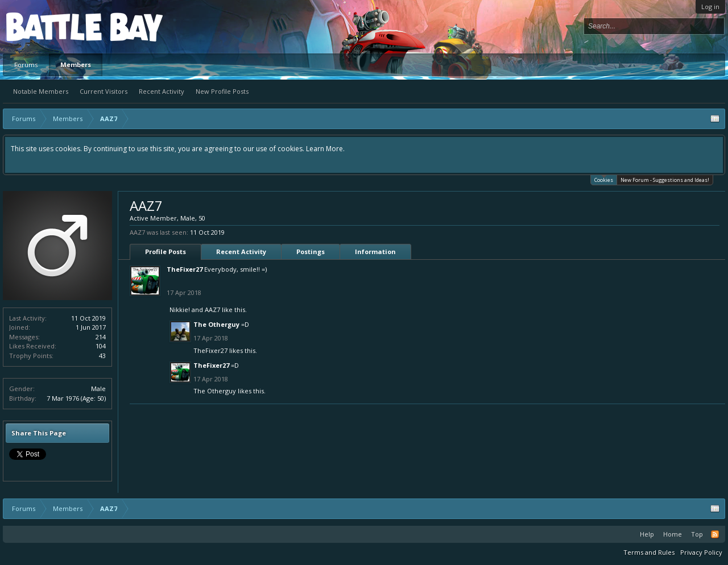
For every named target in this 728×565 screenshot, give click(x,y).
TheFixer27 (185, 269)
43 (102, 356)
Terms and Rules (649, 552)
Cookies (604, 179)
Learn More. (325, 149)
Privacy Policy (701, 552)
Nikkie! (180, 309)
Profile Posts (166, 252)
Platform (48, 26)
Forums (26, 65)
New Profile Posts (222, 91)
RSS (715, 534)
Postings (311, 252)
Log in (710, 7)
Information (375, 252)
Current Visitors (104, 91)
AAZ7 (212, 309)
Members (76, 65)
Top (697, 534)
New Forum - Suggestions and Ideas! (665, 180)
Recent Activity (162, 91)
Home (673, 534)
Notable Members (41, 91)
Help (647, 534)
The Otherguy (216, 324)
